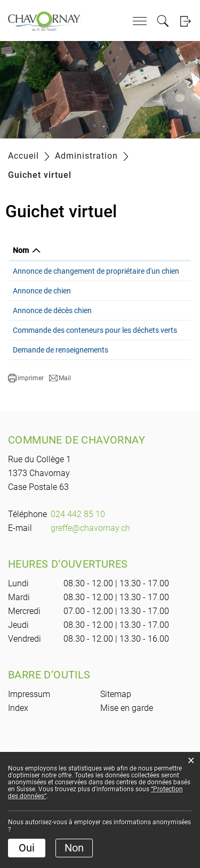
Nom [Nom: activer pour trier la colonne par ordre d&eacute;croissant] (21, 262)
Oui (27, 848)
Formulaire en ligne (161, 290)
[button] (26, 470)
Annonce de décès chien (52, 354)
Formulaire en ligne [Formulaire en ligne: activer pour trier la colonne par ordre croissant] (151, 256)
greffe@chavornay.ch (90, 620)
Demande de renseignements (61, 425)
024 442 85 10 (78, 606)
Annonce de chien (42, 318)
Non (74, 848)
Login (185, 21)
